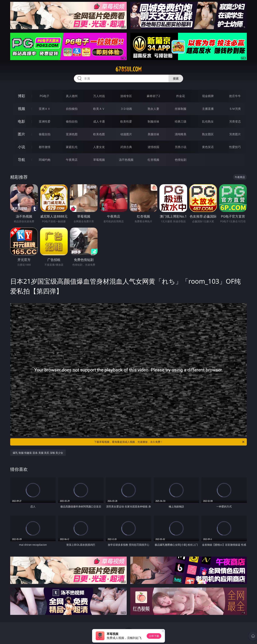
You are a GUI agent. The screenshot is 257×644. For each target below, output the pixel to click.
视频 (21, 109)
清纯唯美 (181, 134)
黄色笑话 (208, 147)
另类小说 (181, 147)
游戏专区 (126, 96)
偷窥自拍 (45, 134)
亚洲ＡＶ (45, 109)
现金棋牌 (208, 96)
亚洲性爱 (45, 121)
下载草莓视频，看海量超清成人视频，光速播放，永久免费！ (170, 442)
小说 (21, 147)
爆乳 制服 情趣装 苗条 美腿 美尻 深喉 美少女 (38, 453)
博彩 (21, 96)
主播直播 (208, 109)
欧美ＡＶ (99, 109)
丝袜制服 (181, 109)
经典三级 (181, 121)
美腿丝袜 (153, 134)
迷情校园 (153, 147)
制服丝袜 (153, 121)
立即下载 (154, 636)
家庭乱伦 (72, 147)
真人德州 (72, 96)
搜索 (176, 78)
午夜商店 (72, 160)
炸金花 (181, 96)
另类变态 (235, 121)
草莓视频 (99, 160)
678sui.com (128, 69)
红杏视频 (153, 160)
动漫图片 (126, 134)
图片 (21, 134)
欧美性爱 (126, 121)
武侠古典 (126, 147)
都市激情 (45, 147)
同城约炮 (45, 160)
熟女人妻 (153, 109)
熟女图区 (208, 134)
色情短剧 (181, 160)
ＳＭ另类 (235, 109)
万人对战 (99, 96)
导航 (21, 160)
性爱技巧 (235, 147)
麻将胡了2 (153, 96)
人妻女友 (99, 147)
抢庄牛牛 (235, 96)
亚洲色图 (72, 134)
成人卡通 (99, 121)
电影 (21, 121)
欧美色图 (99, 134)
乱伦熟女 (208, 121)
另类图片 (235, 134)
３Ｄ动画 (126, 109)
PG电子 (45, 96)
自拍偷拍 (72, 109)
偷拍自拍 (72, 121)
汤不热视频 (126, 160)
